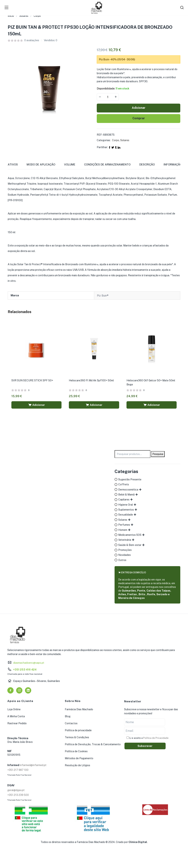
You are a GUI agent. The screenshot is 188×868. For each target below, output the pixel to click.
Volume (70, 164)
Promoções (125, 550)
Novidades (124, 555)
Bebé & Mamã (126, 495)
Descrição (147, 164)
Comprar (139, 118)
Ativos (13, 164)
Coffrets (124, 484)
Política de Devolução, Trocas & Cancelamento (93, 744)
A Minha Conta (16, 716)
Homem (123, 530)
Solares (24, 16)
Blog (68, 716)
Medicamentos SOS (130, 535)
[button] (36, 405)
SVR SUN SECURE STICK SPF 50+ (32, 380)
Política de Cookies (76, 751)
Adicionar (139, 108)
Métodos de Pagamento (79, 758)
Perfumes (124, 525)
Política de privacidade (78, 730)
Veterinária (125, 540)
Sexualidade (126, 515)
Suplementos (126, 510)
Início (11, 16)
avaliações (32, 40)
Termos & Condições (77, 737)
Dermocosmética (128, 490)
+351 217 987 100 (18, 770)
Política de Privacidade (156, 738)
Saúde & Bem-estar (130, 545)
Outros (122, 560)
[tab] (17, 166)
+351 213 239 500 (18, 795)
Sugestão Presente (130, 479)
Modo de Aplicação (41, 164)
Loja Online (14, 709)
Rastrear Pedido (17, 723)
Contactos (71, 723)
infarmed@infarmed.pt (33, 765)
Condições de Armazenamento (107, 164)
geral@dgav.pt (16, 790)
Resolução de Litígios (77, 765)
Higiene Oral (126, 505)
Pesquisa (158, 454)
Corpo (37, 16)
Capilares (124, 500)
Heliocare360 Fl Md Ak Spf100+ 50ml (91, 380)
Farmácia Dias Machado (79, 709)
